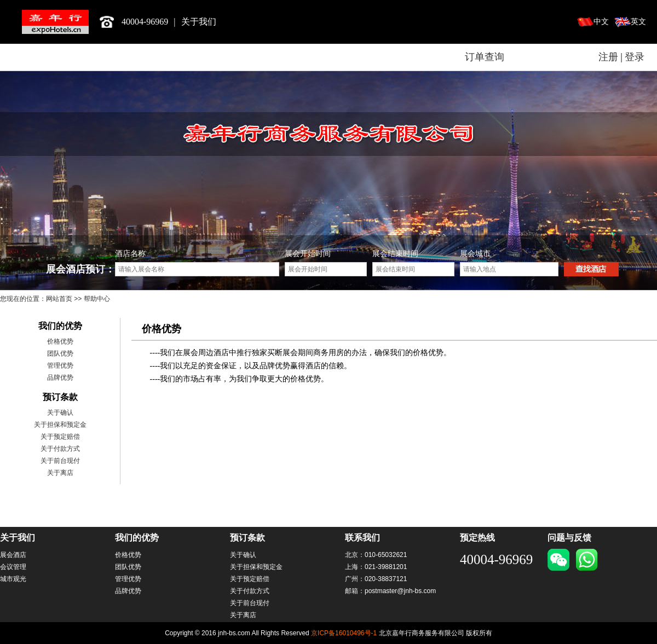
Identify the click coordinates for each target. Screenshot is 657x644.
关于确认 (60, 413)
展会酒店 (13, 555)
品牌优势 (60, 378)
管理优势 (60, 365)
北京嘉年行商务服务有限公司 (55, 22)
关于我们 (199, 22)
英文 (638, 22)
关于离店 (60, 473)
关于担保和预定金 (60, 425)
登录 (635, 57)
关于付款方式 (60, 449)
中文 (601, 22)
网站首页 (59, 299)
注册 (608, 57)
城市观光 (13, 579)
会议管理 (13, 567)
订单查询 (485, 57)
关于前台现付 (60, 461)
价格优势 (60, 341)
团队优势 (60, 353)
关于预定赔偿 (60, 437)
